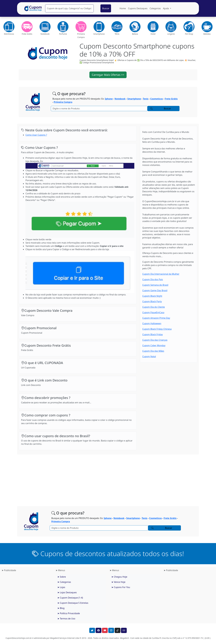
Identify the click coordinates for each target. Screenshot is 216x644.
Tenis (146, 99)
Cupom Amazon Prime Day (156, 318)
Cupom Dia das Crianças (155, 340)
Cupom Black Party (152, 301)
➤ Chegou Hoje (119, 577)
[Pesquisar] (69, 8)
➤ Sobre (62, 577)
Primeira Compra (63, 102)
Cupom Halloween (152, 323)
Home (123, 8)
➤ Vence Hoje (118, 582)
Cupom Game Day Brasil (155, 290)
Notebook (120, 99)
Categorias (155, 8)
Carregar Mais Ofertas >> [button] (108, 75)
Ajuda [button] (166, 8)
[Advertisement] (108, 478)
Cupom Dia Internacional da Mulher (161, 274)
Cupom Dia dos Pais (153, 279)
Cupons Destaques (138, 8)
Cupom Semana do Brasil (155, 285)
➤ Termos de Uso (66, 619)
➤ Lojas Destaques (67, 592)
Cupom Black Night (152, 296)
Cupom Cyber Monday (154, 345)
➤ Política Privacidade (69, 613)
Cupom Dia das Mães (153, 351)
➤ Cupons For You (121, 587)
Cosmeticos (157, 99)
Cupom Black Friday (153, 334)
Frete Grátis (171, 99)
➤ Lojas (61, 587)
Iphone (109, 99)
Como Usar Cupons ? (36, 135)
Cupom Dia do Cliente (154, 307)
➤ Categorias (64, 582)
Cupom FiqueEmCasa (153, 312)
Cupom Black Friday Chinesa (157, 329)
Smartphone (134, 99)
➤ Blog (61, 608)
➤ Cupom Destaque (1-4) (70, 598)
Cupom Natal (149, 356)
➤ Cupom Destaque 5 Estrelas (73, 603)
